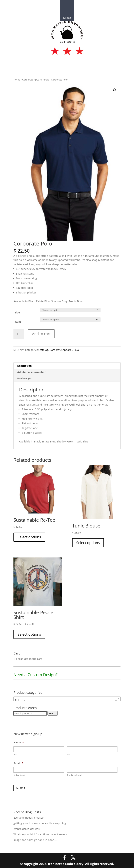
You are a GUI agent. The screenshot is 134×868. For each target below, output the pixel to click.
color (18, 322)
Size (17, 312)
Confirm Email (75, 775)
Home (17, 80)
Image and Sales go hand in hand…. (35, 839)
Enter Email (20, 775)
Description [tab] (24, 366)
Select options (29, 537)
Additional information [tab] (32, 372)
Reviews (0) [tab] (24, 378)
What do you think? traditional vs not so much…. (43, 834)
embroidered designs (27, 828)
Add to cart (41, 334)
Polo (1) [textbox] (66, 700)
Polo (47, 80)
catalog (44, 350)
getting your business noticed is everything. (40, 822)
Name (19, 742)
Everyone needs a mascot (29, 817)
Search (53, 713)
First (16, 754)
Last (69, 754)
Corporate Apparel (32, 80)
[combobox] (67, 699)
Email (18, 763)
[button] (115, 90)
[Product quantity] (19, 334)
